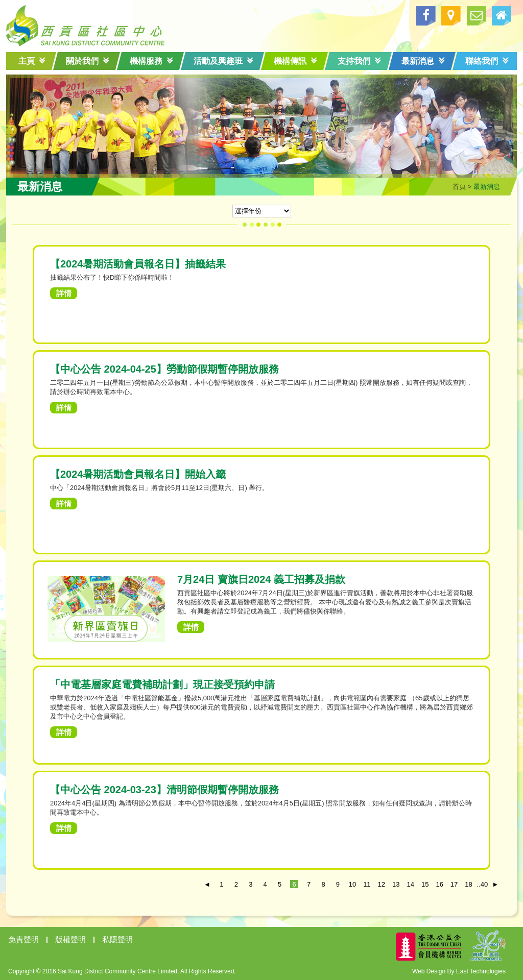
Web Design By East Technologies (459, 971)
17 (454, 884)
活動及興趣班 (223, 61)
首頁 (459, 187)
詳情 (64, 293)
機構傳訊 (295, 61)
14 (411, 884)
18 (468, 884)
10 (352, 884)
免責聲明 (23, 939)
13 (396, 884)
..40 (481, 884)
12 (382, 884)
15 (425, 884)
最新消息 (423, 61)
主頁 (32, 61)
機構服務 (151, 61)
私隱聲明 (117, 939)
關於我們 (88, 61)
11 (367, 884)
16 (439, 884)
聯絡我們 (487, 61)
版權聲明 (70, 939)
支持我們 (359, 61)
